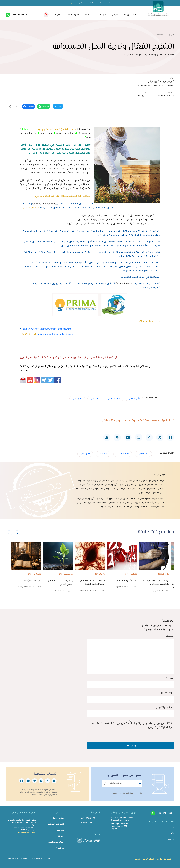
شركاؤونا (60, 848)
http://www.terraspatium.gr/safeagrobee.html (47, 329)
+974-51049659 (20, 14)
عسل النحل (77, 399)
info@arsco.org (87, 822)
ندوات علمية (90, 15)
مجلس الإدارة (59, 818)
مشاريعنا (60, 830)
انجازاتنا (61, 836)
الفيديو (171, 833)
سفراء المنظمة (73, 15)
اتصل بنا (58, 15)
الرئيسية (171, 35)
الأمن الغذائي (134, 399)
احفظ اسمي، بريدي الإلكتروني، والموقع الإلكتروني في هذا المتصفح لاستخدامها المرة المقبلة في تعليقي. (132, 725)
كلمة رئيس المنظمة (56, 824)
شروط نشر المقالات (164, 859)
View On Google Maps (27, 832)
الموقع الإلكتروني (165, 707)
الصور (172, 827)
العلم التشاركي (114, 399)
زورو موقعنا (71, 3)
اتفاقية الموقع (148, 859)
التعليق (169, 636)
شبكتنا (103, 15)
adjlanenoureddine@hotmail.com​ (55, 334)
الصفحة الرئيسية (130, 15)
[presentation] (9, 533)
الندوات (171, 839)
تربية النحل (95, 399)
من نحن (115, 15)
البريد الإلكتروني (165, 693)
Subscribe (140, 784)
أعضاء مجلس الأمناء (56, 842)
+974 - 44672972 (87, 818)
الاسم (170, 678)
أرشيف (137, 859)
